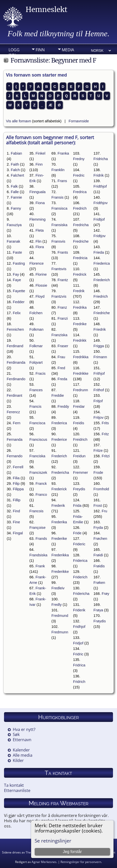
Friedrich (101, 296)
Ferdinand (15, 346)
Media (68, 50)
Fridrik (99, 175)
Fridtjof (99, 219)
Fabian (16, 153)
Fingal (18, 533)
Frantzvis (59, 296)
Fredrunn (80, 390)
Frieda (99, 252)
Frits (105, 423)
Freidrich (80, 440)
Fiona (40, 203)
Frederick (59, 489)
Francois (36, 511)
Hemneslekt (46, 10)
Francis (35, 406)
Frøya (98, 610)
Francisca (37, 423)
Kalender (21, 750)
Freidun (79, 456)
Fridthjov (100, 203)
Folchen (36, 313)
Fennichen (15, 329)
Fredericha (60, 473)
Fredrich (80, 208)
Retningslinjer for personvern (81, 862)
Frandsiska (38, 555)
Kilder (18, 760)
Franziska (60, 335)
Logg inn (14, 51)
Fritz (105, 434)
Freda (62, 379)
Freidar (79, 406)
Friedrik (100, 329)
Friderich (80, 577)
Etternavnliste (17, 790)
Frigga (99, 346)
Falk (14, 186)
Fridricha (101, 159)
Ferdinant (15, 395)
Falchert (17, 175)
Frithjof (99, 373)
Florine (41, 274)
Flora (40, 247)
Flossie (41, 285)
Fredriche (81, 241)
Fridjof (78, 643)
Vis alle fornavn (19, 121)
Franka (63, 153)
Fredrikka (81, 357)
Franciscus (38, 440)
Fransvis (58, 241)
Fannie (16, 197)
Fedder (19, 302)
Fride (77, 533)
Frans (62, 181)
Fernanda (15, 440)
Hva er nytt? (24, 729)
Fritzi (106, 456)
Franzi (63, 318)
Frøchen (100, 539)
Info (40, 58)
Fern (17, 423)
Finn (40, 50)
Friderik (79, 610)
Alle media (23, 755)
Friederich (102, 280)
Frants (63, 252)
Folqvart (36, 362)
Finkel (40, 153)
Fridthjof (100, 186)
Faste (17, 252)
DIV (65, 58)
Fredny (79, 159)
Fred (61, 368)
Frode (98, 473)
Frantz (63, 280)
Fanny (16, 208)
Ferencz (13, 412)
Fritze (98, 451)
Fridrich (79, 682)
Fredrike (80, 324)
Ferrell (18, 467)
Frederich (59, 456)
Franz (62, 307)
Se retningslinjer (53, 841)
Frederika (59, 522)
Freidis (79, 423)
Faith (15, 164)
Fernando (15, 456)
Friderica (80, 561)
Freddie (58, 395)
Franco (41, 495)
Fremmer (80, 473)
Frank (40, 566)
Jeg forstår (72, 852)
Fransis (57, 197)
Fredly (57, 605)
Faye (17, 280)
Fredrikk (80, 340)
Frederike (59, 539)
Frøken (99, 583)
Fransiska (60, 225)
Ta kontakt (14, 785)
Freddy (63, 406)
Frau (61, 357)
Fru (104, 511)
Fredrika (80, 307)
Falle (15, 192)
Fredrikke (81, 373)
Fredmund (60, 616)
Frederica (59, 423)
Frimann (100, 357)
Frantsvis (59, 269)
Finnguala (37, 192)
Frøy (105, 594)
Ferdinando (16, 379)
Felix (17, 313)
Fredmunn (60, 632)
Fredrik (79, 291)
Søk (16, 734)
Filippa (18, 489)
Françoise (37, 528)
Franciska (37, 456)
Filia (16, 478)
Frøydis (100, 621)
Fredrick (80, 274)
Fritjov (98, 417)
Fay (16, 274)
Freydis (79, 489)
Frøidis (99, 566)
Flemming (37, 219)
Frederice (59, 440)
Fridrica (79, 665)
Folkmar (36, 346)
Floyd (40, 296)
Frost (98, 506)
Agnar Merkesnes (44, 862)
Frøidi (98, 555)
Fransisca (60, 208)
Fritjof (98, 401)
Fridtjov (99, 236)
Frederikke (60, 572)
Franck (41, 484)
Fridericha (81, 594)
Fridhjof (79, 627)
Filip (16, 484)
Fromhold (101, 489)
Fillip (17, 500)
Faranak (14, 241)
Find (16, 511)
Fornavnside (79, 121)
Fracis (40, 373)
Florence (37, 263)
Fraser (63, 346)
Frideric (79, 544)
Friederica (102, 263)
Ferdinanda (16, 362)
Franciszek (38, 473)
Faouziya (14, 225)
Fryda (98, 528)
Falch (15, 170)
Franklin (58, 170)
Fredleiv (58, 588)
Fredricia (80, 258)
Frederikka (60, 555)
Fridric (78, 654)
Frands (41, 539)
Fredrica (80, 192)
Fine (16, 522)
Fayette (19, 291)
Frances (36, 390)
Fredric (79, 175)
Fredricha (81, 225)
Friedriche (102, 313)
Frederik (58, 506)
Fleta (40, 230)
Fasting (19, 263)
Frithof (99, 390)
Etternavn (22, 740)
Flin (38, 241)
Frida (77, 506)
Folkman (36, 329)
